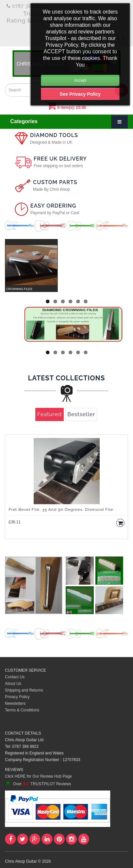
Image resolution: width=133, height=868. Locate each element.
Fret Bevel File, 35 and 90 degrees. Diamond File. (61, 510)
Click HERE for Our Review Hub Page (38, 776)
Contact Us (15, 677)
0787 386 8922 (27, 6)
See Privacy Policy (80, 94)
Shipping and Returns (24, 690)
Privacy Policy (17, 697)
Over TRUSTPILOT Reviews (38, 784)
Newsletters (15, 703)
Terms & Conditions (22, 710)
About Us (13, 684)
